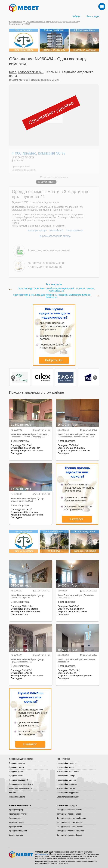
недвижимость (61, 177)
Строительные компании (68, 797)
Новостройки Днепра (66, 776)
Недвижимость (16, 21)
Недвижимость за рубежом (21, 784)
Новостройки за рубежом (68, 793)
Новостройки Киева (65, 767)
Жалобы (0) (57, 230)
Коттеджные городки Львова (69, 835)
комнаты (18, 64)
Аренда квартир (16, 810)
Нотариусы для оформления (47, 263)
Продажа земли (16, 776)
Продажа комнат (17, 767)
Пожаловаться (75, 230)
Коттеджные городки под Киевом (71, 818)
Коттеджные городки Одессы (70, 827)
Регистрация (93, 16)
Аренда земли (16, 827)
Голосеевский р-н (31, 72)
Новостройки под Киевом (68, 771)
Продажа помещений (19, 780)
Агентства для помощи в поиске (49, 250)
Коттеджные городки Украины (70, 810)
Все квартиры (54, 284)
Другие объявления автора (55, 236)
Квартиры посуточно (18, 814)
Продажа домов (16, 771)
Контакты (13, 793)
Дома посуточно (16, 822)
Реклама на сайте (17, 797)
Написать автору (37, 230)
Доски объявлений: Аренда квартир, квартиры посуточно (52, 21)
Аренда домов (16, 818)
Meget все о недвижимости (21, 854)
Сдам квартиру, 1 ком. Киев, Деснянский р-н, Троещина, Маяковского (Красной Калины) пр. (52, 296)
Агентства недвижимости (20, 788)
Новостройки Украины (67, 763)
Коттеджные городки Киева (69, 814)
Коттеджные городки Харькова (70, 831)
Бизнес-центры (16, 835)
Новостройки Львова (66, 788)
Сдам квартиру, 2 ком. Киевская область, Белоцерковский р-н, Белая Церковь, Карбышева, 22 (56, 290)
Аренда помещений (18, 831)
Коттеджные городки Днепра (70, 822)
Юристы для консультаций (45, 267)
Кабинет (77, 16)
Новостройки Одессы (66, 780)
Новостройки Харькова (67, 784)
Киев (13, 72)
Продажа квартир (17, 763)
